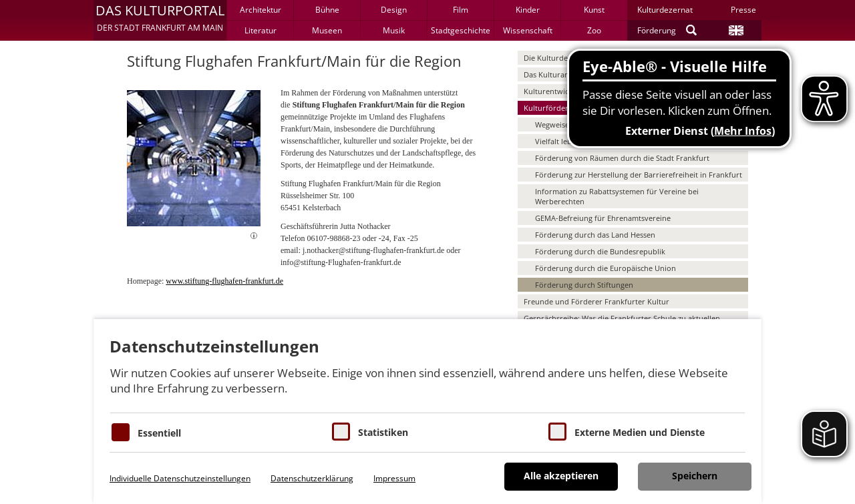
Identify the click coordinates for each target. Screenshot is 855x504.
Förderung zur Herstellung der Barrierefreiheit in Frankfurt (639, 175)
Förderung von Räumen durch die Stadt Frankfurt (622, 158)
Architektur (261, 10)
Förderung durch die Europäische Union (606, 268)
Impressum (394, 478)
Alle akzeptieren (561, 476)
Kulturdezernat (665, 10)
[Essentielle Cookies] (121, 432)
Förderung (657, 30)
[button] (160, 20)
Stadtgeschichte (461, 30)
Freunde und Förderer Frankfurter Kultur (596, 301)
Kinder (528, 10)
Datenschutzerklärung (312, 478)
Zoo (594, 30)
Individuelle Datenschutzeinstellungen (180, 478)
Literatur (261, 30)
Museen (327, 30)
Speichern (695, 476)
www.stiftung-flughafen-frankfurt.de (224, 281)
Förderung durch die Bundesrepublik (600, 251)
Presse (743, 10)
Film (461, 10)
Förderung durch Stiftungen (584, 285)
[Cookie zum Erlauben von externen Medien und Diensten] (557, 432)
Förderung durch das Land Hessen (595, 235)
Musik (394, 30)
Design (394, 10)
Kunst (594, 10)
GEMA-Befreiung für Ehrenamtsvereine (603, 218)
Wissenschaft (528, 30)
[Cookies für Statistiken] (341, 432)
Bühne (327, 10)
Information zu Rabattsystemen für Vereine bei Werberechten (617, 196)
